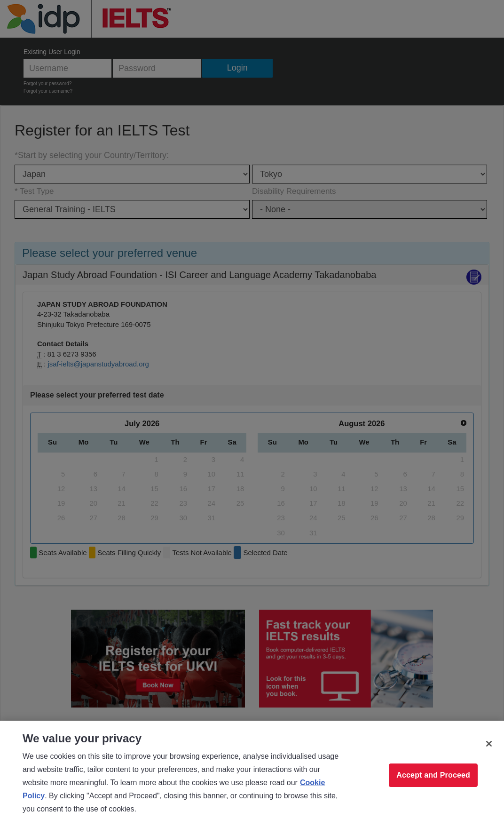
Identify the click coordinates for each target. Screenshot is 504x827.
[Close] (489, 744)
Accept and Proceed (433, 775)
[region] (252, 774)
